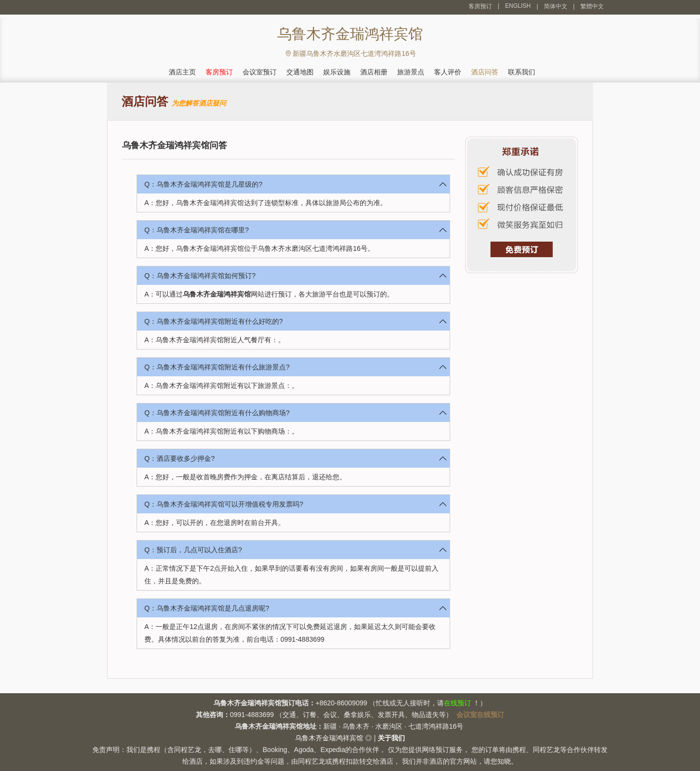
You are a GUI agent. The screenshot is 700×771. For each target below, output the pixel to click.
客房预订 (480, 6)
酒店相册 (374, 72)
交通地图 (300, 72)
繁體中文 (592, 6)
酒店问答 (485, 72)
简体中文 (556, 6)
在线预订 (457, 703)
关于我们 (391, 738)
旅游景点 (411, 72)
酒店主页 (182, 72)
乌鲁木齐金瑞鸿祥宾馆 (217, 294)
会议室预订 (260, 72)
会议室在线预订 (480, 715)
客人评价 (448, 72)
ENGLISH (518, 6)
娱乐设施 (337, 72)
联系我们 (522, 72)
